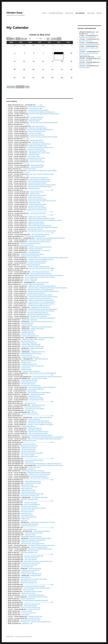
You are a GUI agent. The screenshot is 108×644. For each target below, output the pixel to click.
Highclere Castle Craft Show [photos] (39, 432)
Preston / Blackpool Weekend (46, 338)
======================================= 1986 (39, 528)
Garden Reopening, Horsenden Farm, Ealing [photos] (43, 309)
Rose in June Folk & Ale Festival (37, 132)
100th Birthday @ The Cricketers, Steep (39, 153)
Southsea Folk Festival (43, 283)
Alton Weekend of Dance (27, 245)
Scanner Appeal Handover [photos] (34, 460)
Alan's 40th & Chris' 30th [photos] (39, 478)
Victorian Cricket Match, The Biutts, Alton (33, 346)
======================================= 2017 (39, 211)
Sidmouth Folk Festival (27, 485)
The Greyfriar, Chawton (27, 512)
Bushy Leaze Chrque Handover (33, 407)
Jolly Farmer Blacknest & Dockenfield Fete (39, 393)
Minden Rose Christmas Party (32, 604)
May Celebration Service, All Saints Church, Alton (34, 579)
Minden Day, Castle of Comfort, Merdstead (33, 339)
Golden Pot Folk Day (27, 325)
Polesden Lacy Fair (26, 362)
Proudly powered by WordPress (23, 637)
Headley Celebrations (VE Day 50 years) (31, 354)
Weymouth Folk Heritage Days (29, 506)
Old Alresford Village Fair (35, 428)
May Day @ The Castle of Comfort (36, 158)
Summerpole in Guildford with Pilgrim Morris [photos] (43, 227)
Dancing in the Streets (35, 618)
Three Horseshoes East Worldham (38, 208)
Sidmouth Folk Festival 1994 (29, 361)
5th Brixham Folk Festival (29, 450)
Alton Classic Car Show (36, 119)
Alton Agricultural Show (27, 323)
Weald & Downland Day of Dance (38, 204)
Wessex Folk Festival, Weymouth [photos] (40, 226)
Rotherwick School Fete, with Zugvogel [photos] (41, 290)
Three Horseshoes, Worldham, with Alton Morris (42, 112)
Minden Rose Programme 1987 (29, 526)
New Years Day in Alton (36, 160)
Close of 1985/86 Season (30, 529)
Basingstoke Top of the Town (29, 581)
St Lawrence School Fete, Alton (36, 149)
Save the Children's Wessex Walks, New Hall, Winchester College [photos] (48, 258)
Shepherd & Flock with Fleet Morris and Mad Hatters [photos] (45, 220)
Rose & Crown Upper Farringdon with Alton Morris (42, 201)
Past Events (69, 13)
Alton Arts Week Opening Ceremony (38, 434)
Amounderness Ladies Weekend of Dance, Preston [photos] (48, 437)
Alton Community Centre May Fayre (31, 620)
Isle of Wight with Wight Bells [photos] (36, 236)
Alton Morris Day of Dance (28, 341)
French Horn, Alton (27, 611)
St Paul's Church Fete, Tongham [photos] (39, 242)
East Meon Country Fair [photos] (37, 263)
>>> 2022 (27, 139)
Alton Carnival (25, 615)
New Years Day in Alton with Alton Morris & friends (44, 123)
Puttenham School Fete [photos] (36, 293)
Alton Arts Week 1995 (27, 355)
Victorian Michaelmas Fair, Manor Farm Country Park (47, 377)
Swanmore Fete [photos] (36, 249)
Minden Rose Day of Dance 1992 (30, 414)
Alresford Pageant (32, 391)
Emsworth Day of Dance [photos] (38, 261)
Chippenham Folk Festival (38, 352)
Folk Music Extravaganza (31, 503)
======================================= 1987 (39, 501)
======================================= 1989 (39, 458)
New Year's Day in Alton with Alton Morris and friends (45, 114)
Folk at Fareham (29, 462)
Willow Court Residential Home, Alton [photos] (41, 300)
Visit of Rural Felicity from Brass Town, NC (42, 322)
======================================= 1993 (39, 375)
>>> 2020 (27, 172)
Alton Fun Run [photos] (30, 444)
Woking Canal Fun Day (34, 396)
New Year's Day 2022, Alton (37, 162)
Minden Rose (15, 13)
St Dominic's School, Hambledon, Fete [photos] (40, 425)
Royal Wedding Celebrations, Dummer (31, 537)
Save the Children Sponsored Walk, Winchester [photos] (40, 277)
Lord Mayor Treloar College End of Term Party (33, 508)
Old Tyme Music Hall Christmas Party (35, 586)
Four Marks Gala (29, 410)
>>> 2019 (27, 176)
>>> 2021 (27, 164)
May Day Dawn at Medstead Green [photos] (39, 315)
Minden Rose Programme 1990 (29, 457)
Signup (99, 13)
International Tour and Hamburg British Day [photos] (50, 238)
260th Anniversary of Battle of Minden (40, 180)
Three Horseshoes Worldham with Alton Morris (40, 130)
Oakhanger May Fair (33, 551)
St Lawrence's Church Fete (29, 613)
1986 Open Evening (30, 535)
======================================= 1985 (39, 554)
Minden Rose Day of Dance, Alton (30, 542)
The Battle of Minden (56, 13)
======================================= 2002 (39, 233)
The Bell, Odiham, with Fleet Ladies (31, 345)
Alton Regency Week (35, 203)
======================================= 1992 (39, 402)
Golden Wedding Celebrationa (33, 481)
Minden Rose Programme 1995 (30, 357)
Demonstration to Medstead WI (37, 107)
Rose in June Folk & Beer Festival (37, 183)
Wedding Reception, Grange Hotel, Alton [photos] (41, 304)
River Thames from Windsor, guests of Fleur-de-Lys (38, 561)
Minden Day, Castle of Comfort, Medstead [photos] (42, 286)
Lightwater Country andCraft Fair (31, 570)
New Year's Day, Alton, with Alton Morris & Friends (44, 137)
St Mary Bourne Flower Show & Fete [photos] (40, 423)
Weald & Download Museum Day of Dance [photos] (42, 185)
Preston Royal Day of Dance (29, 492)
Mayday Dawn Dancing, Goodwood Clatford (39, 473)
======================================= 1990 (39, 442)
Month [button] (18, 39)
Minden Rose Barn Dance (37, 398)
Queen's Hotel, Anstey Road (29, 517)
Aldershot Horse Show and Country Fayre (32, 453)
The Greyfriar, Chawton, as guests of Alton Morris (42, 545)
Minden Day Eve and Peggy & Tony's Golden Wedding (42, 171)
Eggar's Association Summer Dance (31, 608)
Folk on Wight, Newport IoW (29, 343)
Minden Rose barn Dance (38, 405)
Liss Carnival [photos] (34, 252)
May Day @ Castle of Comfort (35, 229)
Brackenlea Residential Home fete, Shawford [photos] (43, 297)
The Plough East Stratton (28, 331)
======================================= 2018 (39, 190)
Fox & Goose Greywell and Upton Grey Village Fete (42, 387)
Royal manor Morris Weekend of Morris (41, 538)
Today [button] (59, 39)
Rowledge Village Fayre (28, 332)
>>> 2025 (40, 105)
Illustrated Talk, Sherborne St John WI (41, 274)
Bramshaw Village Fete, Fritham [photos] (34, 284)
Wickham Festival (35, 194)
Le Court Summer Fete (27, 567)
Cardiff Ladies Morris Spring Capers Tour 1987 (43, 522)
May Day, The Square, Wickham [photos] (39, 267)
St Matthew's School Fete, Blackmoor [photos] (41, 259)
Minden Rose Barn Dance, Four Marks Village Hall (43, 373)
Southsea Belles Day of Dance (29, 382)
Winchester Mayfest (34, 121)
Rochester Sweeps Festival (28, 334)
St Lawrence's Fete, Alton (28, 510)
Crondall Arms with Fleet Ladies (29, 380)
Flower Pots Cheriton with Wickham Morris (40, 187)
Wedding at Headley (26, 370)
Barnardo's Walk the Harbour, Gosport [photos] (40, 295)
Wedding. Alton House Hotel (29, 364)
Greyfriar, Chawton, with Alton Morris (31, 574)
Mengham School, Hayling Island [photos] (40, 247)
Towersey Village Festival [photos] (43, 418)
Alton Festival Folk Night (30, 606)
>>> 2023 (27, 124)
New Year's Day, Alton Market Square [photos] (43, 318)
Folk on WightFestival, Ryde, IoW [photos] (33, 471)
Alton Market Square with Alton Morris (40, 144)
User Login (91, 13)
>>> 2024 (27, 116)
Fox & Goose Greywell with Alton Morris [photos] (41, 311)
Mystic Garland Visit (27, 489)
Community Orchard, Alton (37, 135)
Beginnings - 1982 (27, 624)
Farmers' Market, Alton (31, 279)
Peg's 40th (24, 521)
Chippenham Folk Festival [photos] (30, 256)
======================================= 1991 (39, 416)
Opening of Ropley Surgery (29, 451)
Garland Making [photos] (28, 426)
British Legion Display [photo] (39, 476)
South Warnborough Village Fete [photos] (39, 306)
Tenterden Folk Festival (37, 117)
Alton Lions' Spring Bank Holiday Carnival (33, 595)
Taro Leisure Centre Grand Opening (35, 409)
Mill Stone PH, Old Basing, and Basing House (34, 540)
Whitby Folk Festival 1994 (41, 359)
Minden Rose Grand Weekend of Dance (42, 327)
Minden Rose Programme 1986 (29, 553)
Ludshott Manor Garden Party (29, 320)
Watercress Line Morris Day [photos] (31, 243)
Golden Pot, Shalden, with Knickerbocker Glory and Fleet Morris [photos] (48, 288)
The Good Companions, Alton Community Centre (37, 588)
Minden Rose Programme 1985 (29, 583)
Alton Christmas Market (38, 165)
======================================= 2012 (39, 215)
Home (44, 13)
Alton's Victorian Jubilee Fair (32, 505)
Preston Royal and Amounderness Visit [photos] (50, 465)
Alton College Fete (26, 577)
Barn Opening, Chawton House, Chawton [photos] (42, 231)
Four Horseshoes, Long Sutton (29, 565)
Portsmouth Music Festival (36, 400)
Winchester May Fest (35, 188)
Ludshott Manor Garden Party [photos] (39, 421)
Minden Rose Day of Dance (29, 490)
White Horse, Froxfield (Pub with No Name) (40, 549)
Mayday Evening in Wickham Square (37, 210)
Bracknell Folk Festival (35, 569)
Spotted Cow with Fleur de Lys (36, 206)
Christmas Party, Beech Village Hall (34, 556)
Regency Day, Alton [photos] (36, 222)
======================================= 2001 (39, 270)
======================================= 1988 (39, 480)
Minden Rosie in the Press (29, 441)
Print (27, 87)
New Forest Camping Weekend (39, 547)
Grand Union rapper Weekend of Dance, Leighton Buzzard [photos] (43, 464)
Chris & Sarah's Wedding (28, 455)
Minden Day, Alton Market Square (38, 128)
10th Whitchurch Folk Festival (33, 483)
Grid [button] (9, 39)
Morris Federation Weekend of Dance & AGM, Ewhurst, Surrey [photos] (44, 275)
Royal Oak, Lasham (27, 513)
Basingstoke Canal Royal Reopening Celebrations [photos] (37, 435)
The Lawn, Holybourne (31, 281)
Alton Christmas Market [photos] (41, 235)
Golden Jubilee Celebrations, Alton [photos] (33, 254)
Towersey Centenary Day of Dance (34, 533)
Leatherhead (31, 469)
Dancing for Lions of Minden (39, 378)
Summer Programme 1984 (28, 599)
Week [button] (22, 39)
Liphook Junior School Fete (29, 448)
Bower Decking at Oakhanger (36, 389)
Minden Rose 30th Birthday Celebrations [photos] (42, 219)
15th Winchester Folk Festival (40, 497)
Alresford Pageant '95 (27, 350)
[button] (54, 39)
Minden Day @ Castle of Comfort (37, 196)
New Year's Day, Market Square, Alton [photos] (42, 268)
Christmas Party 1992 (30, 403)
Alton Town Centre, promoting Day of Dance (33, 544)
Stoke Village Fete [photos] (35, 430)
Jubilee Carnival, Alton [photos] (36, 224)
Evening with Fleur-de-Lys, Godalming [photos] (42, 302)
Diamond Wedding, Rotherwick (30, 524)
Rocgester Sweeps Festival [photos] (31, 265)
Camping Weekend (36, 576)
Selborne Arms (26, 519)
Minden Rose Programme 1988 (29, 499)
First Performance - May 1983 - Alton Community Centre (36, 622)
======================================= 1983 (39, 602)
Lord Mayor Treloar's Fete (35, 616)
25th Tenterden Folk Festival (38, 213)
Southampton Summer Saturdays (33, 592)
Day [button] (26, 39)
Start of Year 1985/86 (31, 560)
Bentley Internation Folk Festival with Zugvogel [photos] (44, 291)
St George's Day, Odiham (35, 133)
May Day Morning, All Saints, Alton (30, 496)
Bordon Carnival (26, 368)
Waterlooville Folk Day (27, 515)
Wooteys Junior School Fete (35, 197)
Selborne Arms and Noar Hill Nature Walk (32, 494)
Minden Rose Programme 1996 (31, 336)
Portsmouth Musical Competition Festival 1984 (35, 600)
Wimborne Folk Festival (37, 329)
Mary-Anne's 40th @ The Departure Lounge (42, 174)
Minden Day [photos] (34, 419)
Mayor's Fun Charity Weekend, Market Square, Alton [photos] (45, 439)
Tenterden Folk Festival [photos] (39, 178)
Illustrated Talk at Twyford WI (39, 316)
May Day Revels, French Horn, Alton (38, 597)
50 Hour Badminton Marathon (42, 531)
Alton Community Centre (31, 558)
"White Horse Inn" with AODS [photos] (40, 474)
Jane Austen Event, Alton (36, 108)
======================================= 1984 (39, 584)
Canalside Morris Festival (28, 572)
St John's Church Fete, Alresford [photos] (41, 299)
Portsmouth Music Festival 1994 (31, 371)
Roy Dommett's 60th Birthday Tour (31, 386)
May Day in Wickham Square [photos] (38, 313)
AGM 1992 (34, 412)
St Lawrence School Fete (34, 609)
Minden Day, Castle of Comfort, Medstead (40, 240)
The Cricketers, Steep (34, 156)
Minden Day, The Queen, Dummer (31, 563)
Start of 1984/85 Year (28, 590)
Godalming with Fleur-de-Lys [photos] (39, 251)
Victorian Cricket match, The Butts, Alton (33, 366)
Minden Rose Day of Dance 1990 (29, 446)
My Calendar (80, 13)
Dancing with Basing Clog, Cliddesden (38, 110)
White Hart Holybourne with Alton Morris (39, 181)
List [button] (13, 39)
